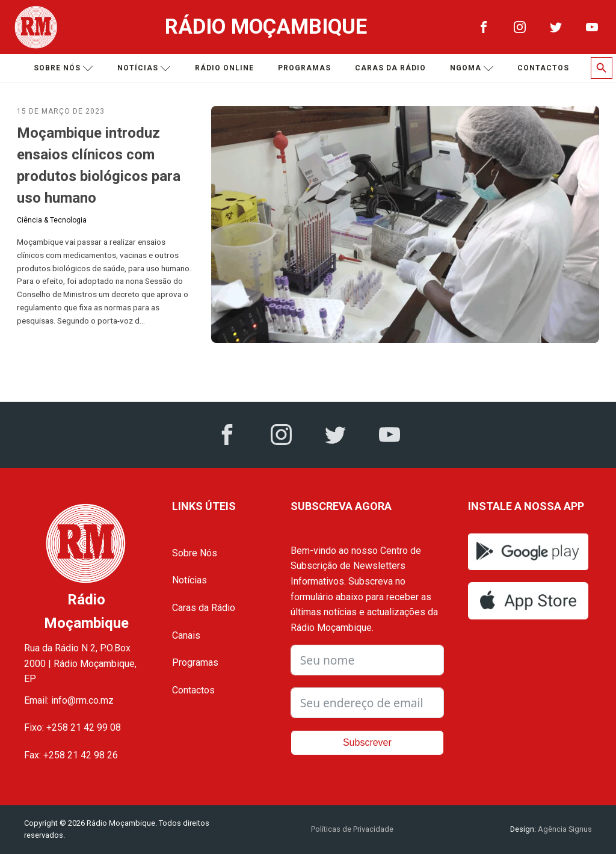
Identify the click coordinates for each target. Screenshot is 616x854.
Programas (304, 68)
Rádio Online (224, 68)
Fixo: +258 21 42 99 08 (72, 727)
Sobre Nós (195, 553)
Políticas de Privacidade (352, 829)
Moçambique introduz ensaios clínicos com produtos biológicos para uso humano (99, 165)
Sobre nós (63, 68)
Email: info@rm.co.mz (69, 700)
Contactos (543, 68)
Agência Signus (564, 829)
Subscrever (367, 742)
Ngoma (472, 68)
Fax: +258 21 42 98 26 (71, 755)
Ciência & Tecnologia (52, 220)
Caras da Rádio (390, 68)
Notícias (144, 68)
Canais (186, 635)
